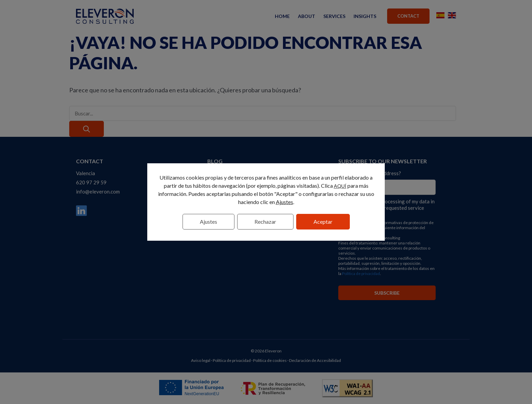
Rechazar (265, 222)
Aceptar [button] (323, 222)
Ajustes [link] (284, 202)
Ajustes (208, 222)
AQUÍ (340, 186)
